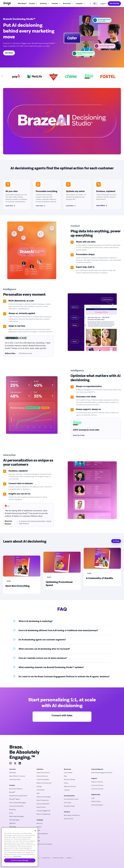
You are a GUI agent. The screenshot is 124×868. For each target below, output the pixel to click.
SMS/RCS (12, 823)
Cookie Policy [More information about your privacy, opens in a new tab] (17, 856)
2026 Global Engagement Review (102, 773)
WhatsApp (13, 827)
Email (11, 813)
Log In (103, 3)
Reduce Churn (41, 807)
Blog (65, 776)
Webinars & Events (70, 786)
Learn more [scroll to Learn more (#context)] (10, 206)
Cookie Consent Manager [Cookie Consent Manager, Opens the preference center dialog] (20, 860)
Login (93, 798)
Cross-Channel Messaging (17, 803)
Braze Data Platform (16, 789)
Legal (38, 841)
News (38, 830)
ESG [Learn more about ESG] (38, 837)
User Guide (67, 803)
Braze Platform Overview (17, 776)
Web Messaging (14, 820)
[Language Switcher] (95, 3)
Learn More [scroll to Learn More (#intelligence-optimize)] (71, 206)
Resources (68, 3)
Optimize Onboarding (43, 797)
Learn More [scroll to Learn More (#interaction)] (102, 205)
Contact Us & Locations (44, 844)
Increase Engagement (43, 811)
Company (80, 3)
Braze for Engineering (43, 814)
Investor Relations (42, 834)
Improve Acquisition (43, 804)
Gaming (39, 786)
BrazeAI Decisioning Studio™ (18, 796)
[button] (62, 621)
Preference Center (58, 858)
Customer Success (97, 789)
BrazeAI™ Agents (15, 799)
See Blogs (116, 541)
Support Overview (97, 782)
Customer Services (97, 785)
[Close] (35, 831)
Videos (66, 783)
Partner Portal (68, 819)
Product (33, 3)
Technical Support (97, 805)
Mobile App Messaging (16, 816)
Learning (67, 790)
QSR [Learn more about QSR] (38, 793)
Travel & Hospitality (43, 779)
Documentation (69, 796)
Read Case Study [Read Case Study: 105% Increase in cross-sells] (79, 435)
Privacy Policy (46, 858)
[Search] (90, 3)
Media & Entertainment (44, 783)
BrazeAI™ (12, 792)
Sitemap (69, 858)
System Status (96, 801)
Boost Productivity (43, 800)
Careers (39, 827)
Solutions (45, 3)
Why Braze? (22, 3)
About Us (40, 823)
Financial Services (42, 776)
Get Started (114, 3)
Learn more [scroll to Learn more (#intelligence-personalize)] (41, 206)
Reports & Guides (70, 779)
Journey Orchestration (16, 806)
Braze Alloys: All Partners (72, 815)
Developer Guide (69, 806)
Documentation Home (71, 799)
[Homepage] (7, 3)
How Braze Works (15, 779)
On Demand (40, 790)
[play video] (62, 121)
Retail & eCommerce (43, 773)
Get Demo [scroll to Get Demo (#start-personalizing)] (9, 53)
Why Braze (13, 773)
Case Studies (68, 773)
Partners (56, 3)
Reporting (12, 809)
